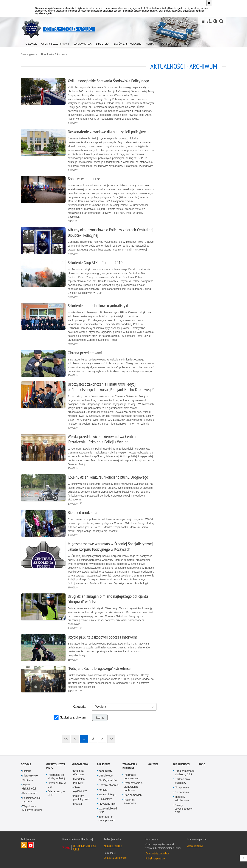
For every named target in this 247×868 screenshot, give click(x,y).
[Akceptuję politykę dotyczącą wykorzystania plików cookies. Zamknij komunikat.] (209, 3)
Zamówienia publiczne (130, 766)
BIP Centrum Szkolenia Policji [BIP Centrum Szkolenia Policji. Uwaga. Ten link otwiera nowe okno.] (84, 847)
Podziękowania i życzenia (32, 800)
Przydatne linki (107, 804)
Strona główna (29, 54)
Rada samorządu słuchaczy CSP (185, 773)
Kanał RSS (24, 845)
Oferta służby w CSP (57, 785)
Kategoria (79, 707)
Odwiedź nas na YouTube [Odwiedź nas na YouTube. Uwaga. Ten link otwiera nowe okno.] (31, 845)
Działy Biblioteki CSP (108, 810)
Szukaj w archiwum (73, 717)
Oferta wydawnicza (80, 789)
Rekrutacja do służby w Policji (57, 777)
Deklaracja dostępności (115, 858)
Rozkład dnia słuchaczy (182, 781)
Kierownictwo (30, 776)
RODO (202, 764)
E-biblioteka (105, 799)
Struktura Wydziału (79, 773)
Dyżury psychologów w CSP (184, 809)
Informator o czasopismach (107, 819)
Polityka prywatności (156, 858)
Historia (27, 771)
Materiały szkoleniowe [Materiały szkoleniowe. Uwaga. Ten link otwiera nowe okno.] (182, 799)
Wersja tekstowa (195, 846)
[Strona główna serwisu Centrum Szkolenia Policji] (203, 21)
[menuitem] (31, 43)
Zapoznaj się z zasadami (157, 853)
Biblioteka (104, 764)
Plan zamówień (133, 795)
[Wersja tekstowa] (215, 21)
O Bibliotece (106, 776)
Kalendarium (30, 793)
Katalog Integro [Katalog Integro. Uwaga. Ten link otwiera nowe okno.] (107, 794)
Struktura (28, 780)
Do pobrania (182, 792)
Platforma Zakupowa (130, 801)
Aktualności (47, 54)
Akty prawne (182, 787)
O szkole (26, 764)
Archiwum (62, 54)
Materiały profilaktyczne (81, 797)
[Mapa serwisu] (209, 21)
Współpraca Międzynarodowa (32, 808)
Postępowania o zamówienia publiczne (133, 787)
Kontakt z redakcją (113, 846)
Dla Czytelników (108, 780)
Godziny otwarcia (109, 785)
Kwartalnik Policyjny (79, 781)
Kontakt (78, 804)
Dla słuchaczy (182, 764)
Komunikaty (105, 771)
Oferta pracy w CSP (56, 793)
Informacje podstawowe (131, 777)
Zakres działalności (29, 787)
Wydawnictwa (80, 764)
